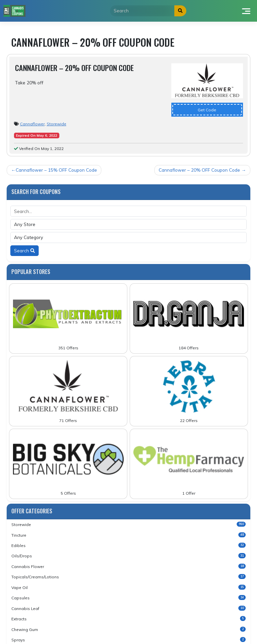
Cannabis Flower (128, 566)
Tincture (128, 535)
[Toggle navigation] (246, 11)
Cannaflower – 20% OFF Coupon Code (199, 170)
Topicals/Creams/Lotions (128, 577)
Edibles (128, 545)
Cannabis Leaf (128, 608)
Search (24, 250)
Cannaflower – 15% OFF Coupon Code (56, 170)
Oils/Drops (128, 556)
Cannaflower (32, 124)
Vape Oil (128, 587)
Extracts (128, 619)
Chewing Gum (128, 629)
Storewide (56, 124)
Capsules (128, 598)
